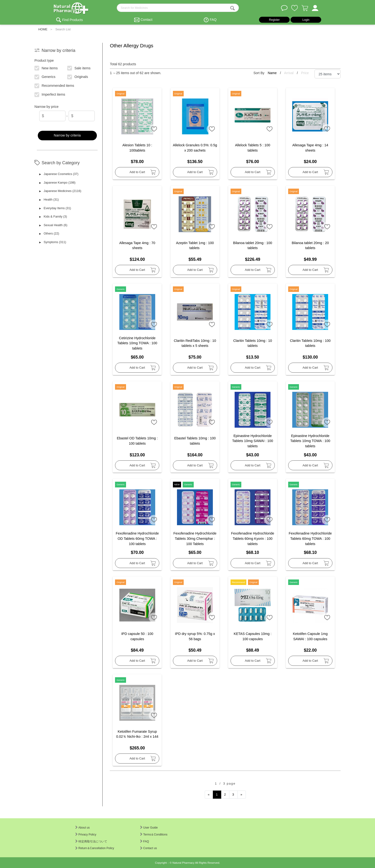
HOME (43, 29)
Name (273, 73)
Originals (78, 76)
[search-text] (178, 8)
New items (46, 68)
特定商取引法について (91, 841)
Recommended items (55, 85)
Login (306, 20)
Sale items (79, 68)
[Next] (242, 795)
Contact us (149, 848)
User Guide (149, 828)
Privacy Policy (86, 835)
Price (305, 73)
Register (274, 20)
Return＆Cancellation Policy (95, 848)
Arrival (289, 73)
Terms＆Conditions (154, 835)
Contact (147, 20)
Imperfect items (50, 94)
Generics (45, 76)
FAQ (213, 20)
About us (83, 828)
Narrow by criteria (67, 135)
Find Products (72, 20)
